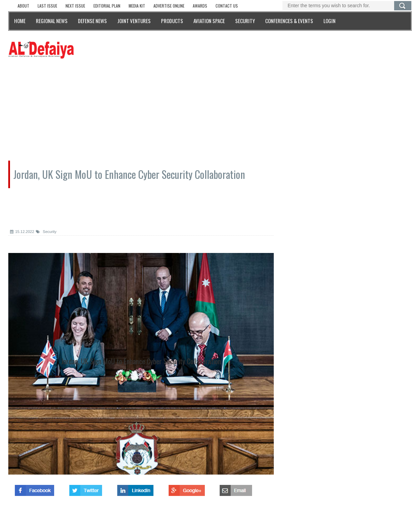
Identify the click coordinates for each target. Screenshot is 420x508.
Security (46, 232)
